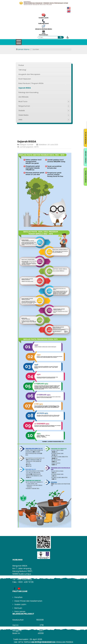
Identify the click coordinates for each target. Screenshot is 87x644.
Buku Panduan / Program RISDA (31, 83)
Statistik (22, 111)
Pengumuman (24, 106)
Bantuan (18, 608)
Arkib (20, 120)
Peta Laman (44, 35)
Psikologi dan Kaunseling (28, 92)
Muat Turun (23, 101)
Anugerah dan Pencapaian (29, 74)
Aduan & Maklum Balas (44, 29)
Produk (21, 65)
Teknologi (22, 70)
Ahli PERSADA (23, 97)
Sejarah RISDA (25, 88)
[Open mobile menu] (19, 42)
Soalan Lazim (44, 18)
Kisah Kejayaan (25, 79)
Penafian (18, 597)
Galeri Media (23, 115)
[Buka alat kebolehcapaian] (68, 37)
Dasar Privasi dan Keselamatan (28, 601)
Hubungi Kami (44, 24)
